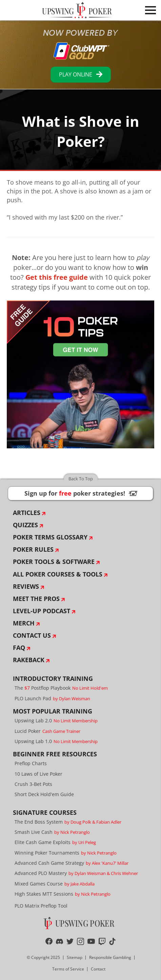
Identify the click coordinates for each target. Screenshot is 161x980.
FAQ (19, 648)
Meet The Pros (36, 599)
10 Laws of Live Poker (38, 774)
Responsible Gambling (110, 957)
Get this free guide (57, 277)
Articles (27, 513)
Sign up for (81, 493)
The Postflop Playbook (61, 688)
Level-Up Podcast (42, 611)
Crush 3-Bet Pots (33, 784)
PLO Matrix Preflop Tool (41, 906)
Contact (98, 969)
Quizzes (25, 525)
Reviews (26, 586)
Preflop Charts (31, 763)
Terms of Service (68, 969)
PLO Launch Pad (52, 698)
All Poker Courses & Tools (58, 574)
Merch (24, 623)
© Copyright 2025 (43, 957)
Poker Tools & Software (54, 562)
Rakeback (29, 660)
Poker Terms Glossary (50, 537)
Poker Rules (33, 549)
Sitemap (75, 957)
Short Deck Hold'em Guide (44, 794)
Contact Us (32, 635)
